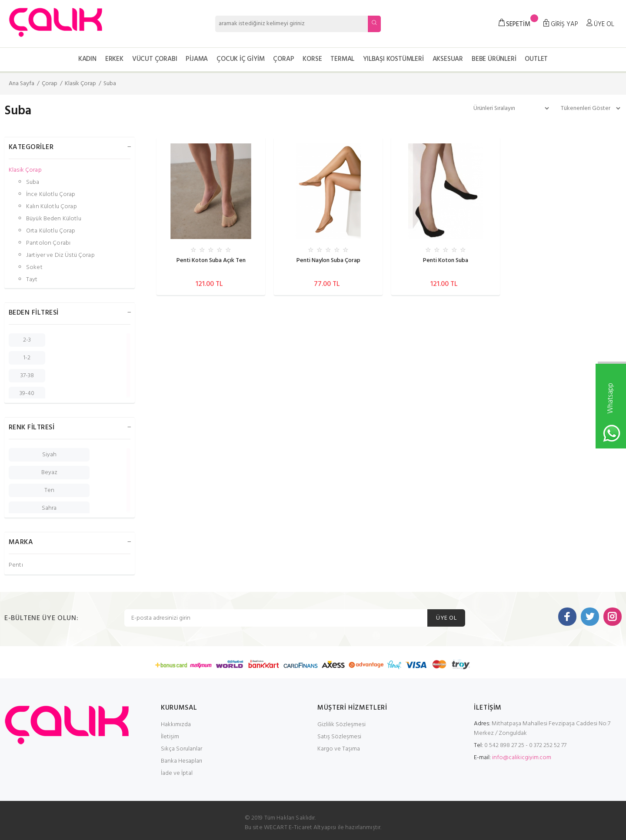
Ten (49, 490)
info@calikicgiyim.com (522, 758)
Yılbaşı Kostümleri (393, 59)
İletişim (170, 737)
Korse (312, 59)
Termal (342, 59)
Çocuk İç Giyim (240, 59)
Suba (110, 84)
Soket (34, 267)
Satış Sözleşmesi (339, 737)
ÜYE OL (446, 618)
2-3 (27, 340)
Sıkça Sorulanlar (181, 749)
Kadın (87, 59)
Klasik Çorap (80, 84)
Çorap (283, 59)
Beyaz (49, 473)
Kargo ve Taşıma (339, 749)
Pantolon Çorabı (48, 243)
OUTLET (536, 59)
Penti (16, 565)
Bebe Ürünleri (494, 59)
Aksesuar (448, 59)
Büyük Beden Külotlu (54, 219)
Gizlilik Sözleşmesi (341, 725)
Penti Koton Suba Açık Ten (211, 261)
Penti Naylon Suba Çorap (328, 261)
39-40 (27, 393)
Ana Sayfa (22, 84)
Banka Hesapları (181, 761)
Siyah (49, 455)
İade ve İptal (177, 773)
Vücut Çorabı (155, 59)
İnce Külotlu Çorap (51, 194)
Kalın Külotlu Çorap (52, 207)
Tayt (32, 279)
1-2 (27, 358)
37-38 (27, 376)
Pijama (197, 59)
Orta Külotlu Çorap (51, 231)
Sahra (49, 508)
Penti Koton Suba (446, 261)
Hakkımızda (176, 725)
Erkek (114, 59)
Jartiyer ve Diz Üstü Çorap (60, 255)
